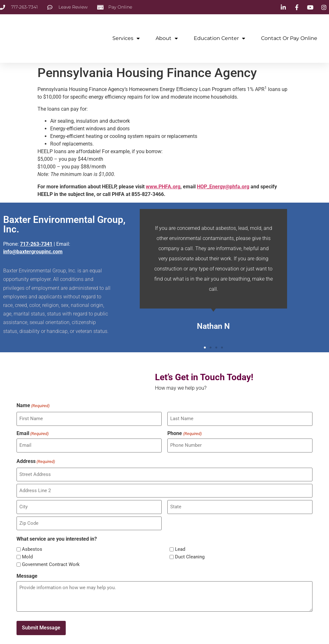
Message (27, 570)
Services (126, 38)
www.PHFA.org (163, 187)
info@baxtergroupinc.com (33, 252)
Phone (184, 433)
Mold (27, 552)
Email (33, 433)
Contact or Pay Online (289, 38)
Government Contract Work (51, 559)
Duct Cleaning (190, 552)
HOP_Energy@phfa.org (223, 187)
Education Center (219, 38)
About (167, 38)
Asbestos (32, 544)
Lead (180, 544)
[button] (205, 348)
